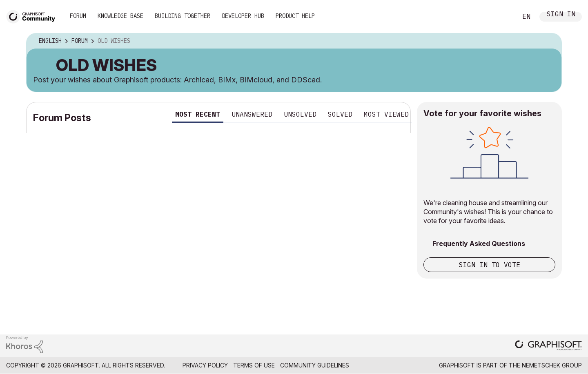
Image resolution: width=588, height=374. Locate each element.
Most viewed (386, 114)
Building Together (183, 16)
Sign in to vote (490, 265)
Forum (78, 16)
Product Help (295, 16)
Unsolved (300, 114)
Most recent (198, 114)
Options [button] (550, 41)
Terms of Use (254, 365)
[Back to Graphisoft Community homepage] (33, 16)
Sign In (561, 15)
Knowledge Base (120, 16)
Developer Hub (243, 16)
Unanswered (252, 114)
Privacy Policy (205, 365)
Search (502, 17)
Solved (340, 114)
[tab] (198, 116)
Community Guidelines (315, 365)
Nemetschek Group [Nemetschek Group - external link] (552, 365)
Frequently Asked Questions (479, 243)
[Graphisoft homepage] (548, 346)
